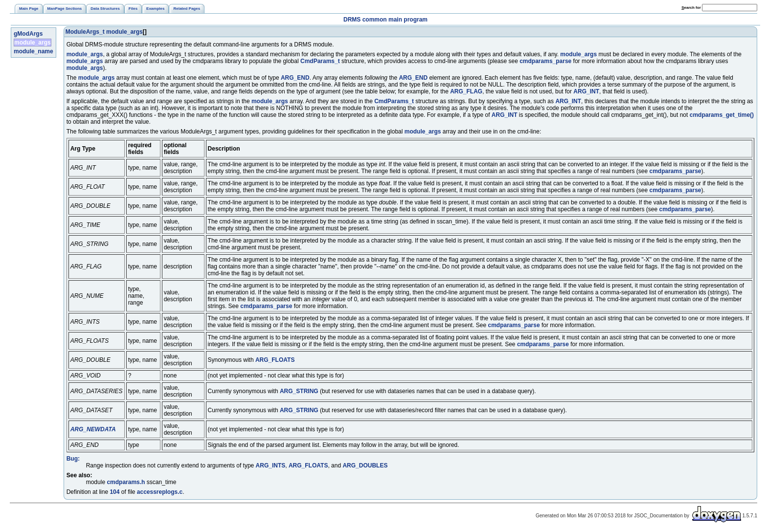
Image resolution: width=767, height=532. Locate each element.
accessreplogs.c (160, 492)
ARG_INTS (271, 465)
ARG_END (295, 78)
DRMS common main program (385, 20)
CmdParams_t (320, 61)
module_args (33, 43)
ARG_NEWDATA (93, 429)
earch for (691, 8)
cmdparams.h (126, 482)
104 (114, 492)
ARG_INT (586, 91)
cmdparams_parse (545, 61)
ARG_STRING (299, 391)
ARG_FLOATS (275, 360)
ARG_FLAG (466, 91)
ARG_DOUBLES (365, 465)
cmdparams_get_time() (722, 115)
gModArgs (28, 34)
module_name (34, 51)
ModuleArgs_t (85, 32)
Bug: (73, 459)
